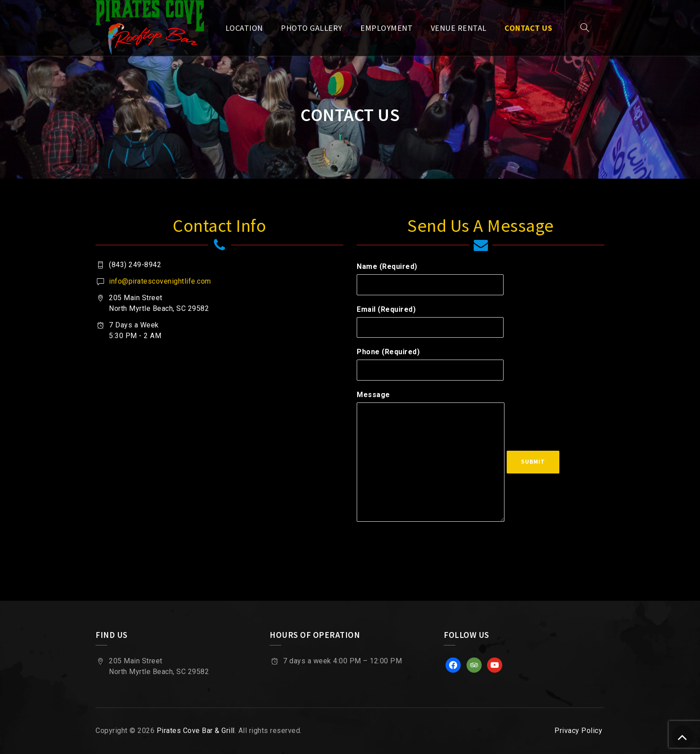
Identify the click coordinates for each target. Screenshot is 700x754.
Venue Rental (459, 28)
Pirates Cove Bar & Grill (196, 731)
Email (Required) (430, 322)
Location (244, 28)
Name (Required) (430, 279)
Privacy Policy (578, 731)
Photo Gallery (312, 28)
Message (431, 456)
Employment (386, 28)
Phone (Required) (430, 364)
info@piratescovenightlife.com (160, 281)
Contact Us (528, 28)
